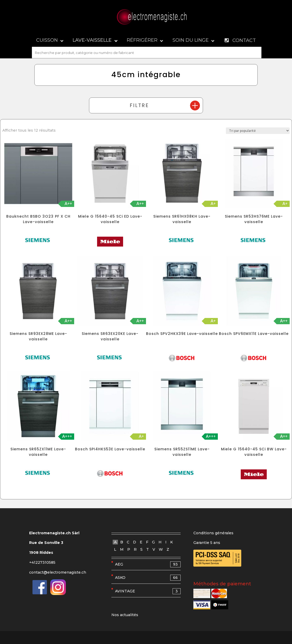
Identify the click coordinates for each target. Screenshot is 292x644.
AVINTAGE (148, 591)
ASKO (148, 578)
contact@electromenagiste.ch (58, 572)
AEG (148, 564)
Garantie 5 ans (207, 543)
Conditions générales (213, 533)
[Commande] (258, 131)
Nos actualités (125, 615)
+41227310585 (42, 562)
